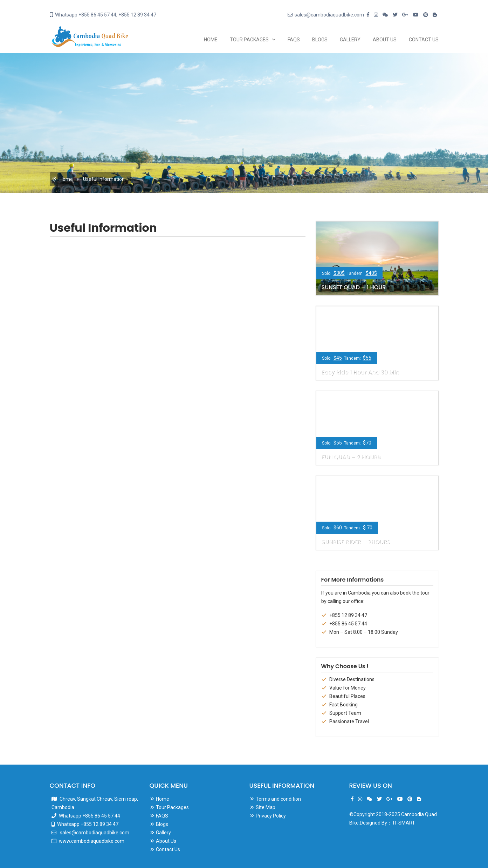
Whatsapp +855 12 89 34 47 (88, 824)
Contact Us (424, 40)
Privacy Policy (271, 816)
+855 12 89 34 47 (348, 615)
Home (211, 40)
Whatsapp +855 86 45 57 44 (90, 816)
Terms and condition (278, 799)
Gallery (350, 40)
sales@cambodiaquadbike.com (94, 833)
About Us (385, 40)
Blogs (320, 40)
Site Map (266, 807)
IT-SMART (404, 823)
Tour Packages (249, 40)
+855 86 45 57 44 (348, 624)
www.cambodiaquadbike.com (92, 841)
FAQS (294, 40)
